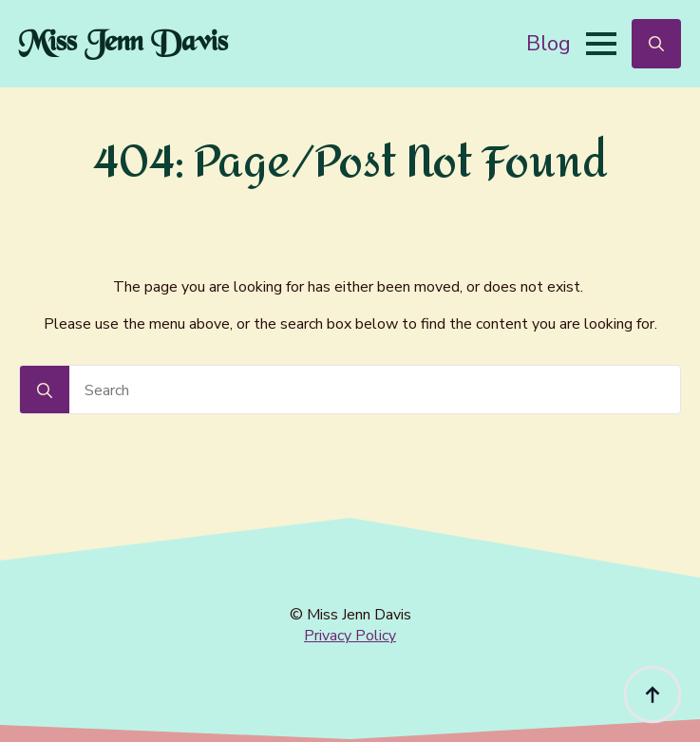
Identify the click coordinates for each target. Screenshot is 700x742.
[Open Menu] (601, 44)
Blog (549, 43)
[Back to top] (653, 694)
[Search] (45, 390)
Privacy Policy (350, 636)
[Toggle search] (656, 44)
